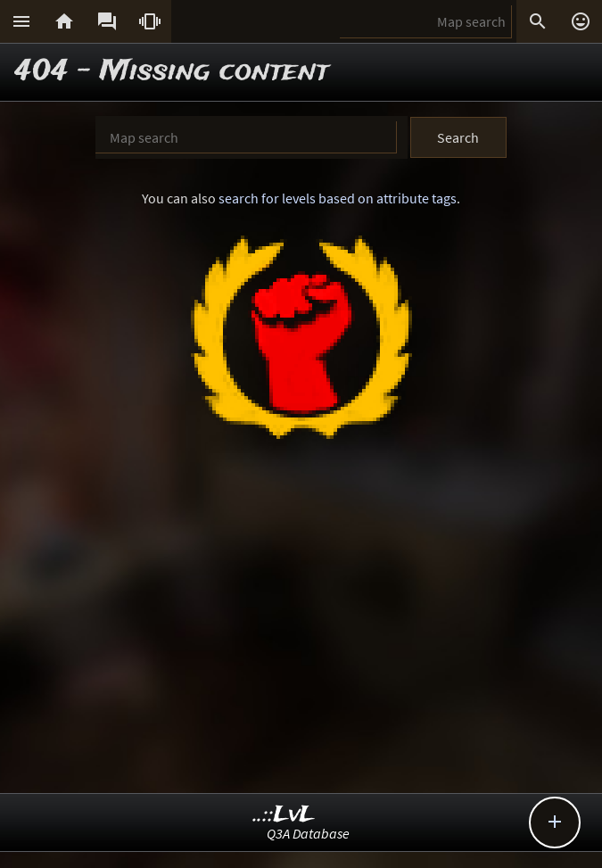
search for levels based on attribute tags (338, 198)
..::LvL (284, 815)
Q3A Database (308, 833)
